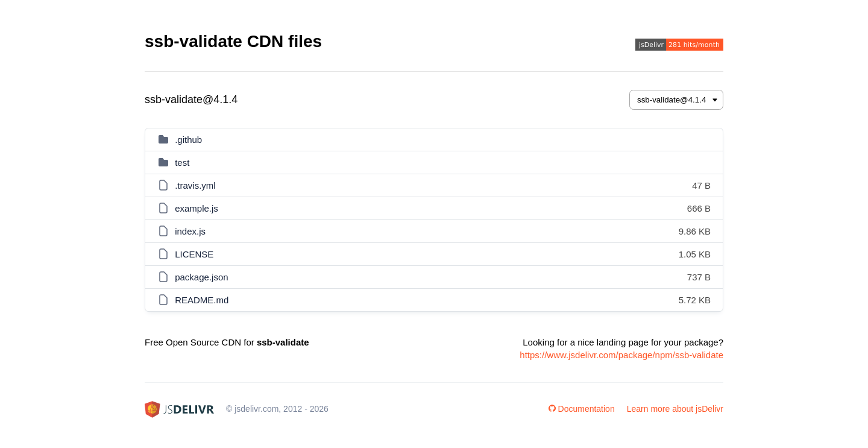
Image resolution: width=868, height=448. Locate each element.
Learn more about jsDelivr (675, 409)
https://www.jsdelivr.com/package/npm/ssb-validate (621, 355)
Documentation (582, 409)
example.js (197, 208)
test (182, 162)
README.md (202, 300)
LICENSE (194, 254)
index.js (190, 231)
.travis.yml (195, 185)
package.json (201, 277)
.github (188, 140)
